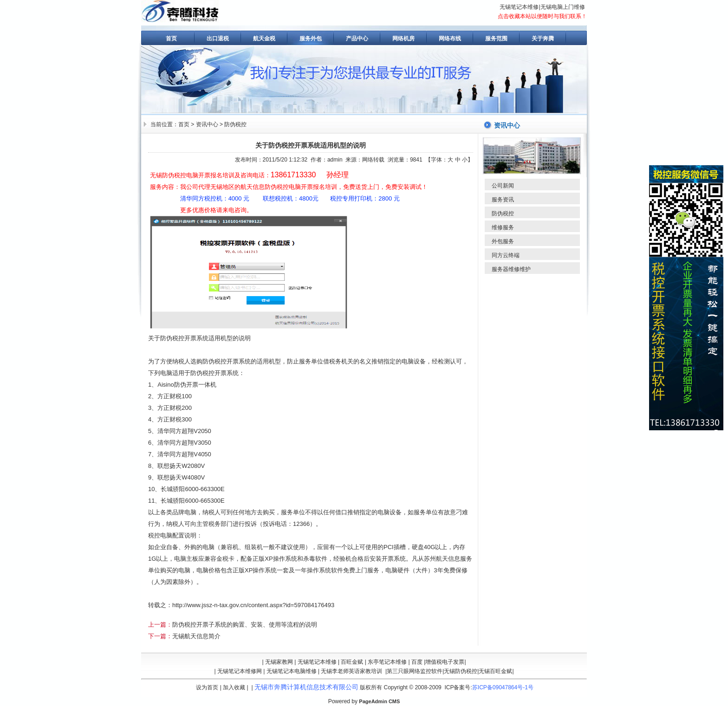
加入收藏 (234, 687)
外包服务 (503, 241)
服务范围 (496, 39)
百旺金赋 (352, 662)
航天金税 (264, 39)
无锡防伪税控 (461, 671)
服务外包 (311, 39)
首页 (171, 39)
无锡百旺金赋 (495, 671)
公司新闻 (503, 186)
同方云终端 (506, 255)
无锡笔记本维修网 (240, 671)
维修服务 (503, 227)
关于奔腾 (543, 39)
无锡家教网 (279, 662)
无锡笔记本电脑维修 (292, 671)
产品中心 (357, 39)
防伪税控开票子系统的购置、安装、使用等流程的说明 (245, 625)
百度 (417, 662)
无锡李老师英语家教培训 (351, 671)
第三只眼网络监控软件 (415, 671)
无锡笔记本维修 (519, 7)
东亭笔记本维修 (387, 662)
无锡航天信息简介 (196, 636)
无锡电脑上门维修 (563, 7)
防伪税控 (235, 124)
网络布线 (450, 39)
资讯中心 (207, 124)
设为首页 (207, 687)
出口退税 (218, 39)
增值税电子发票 (445, 662)
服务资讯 (503, 200)
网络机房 (403, 39)
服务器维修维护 (511, 269)
